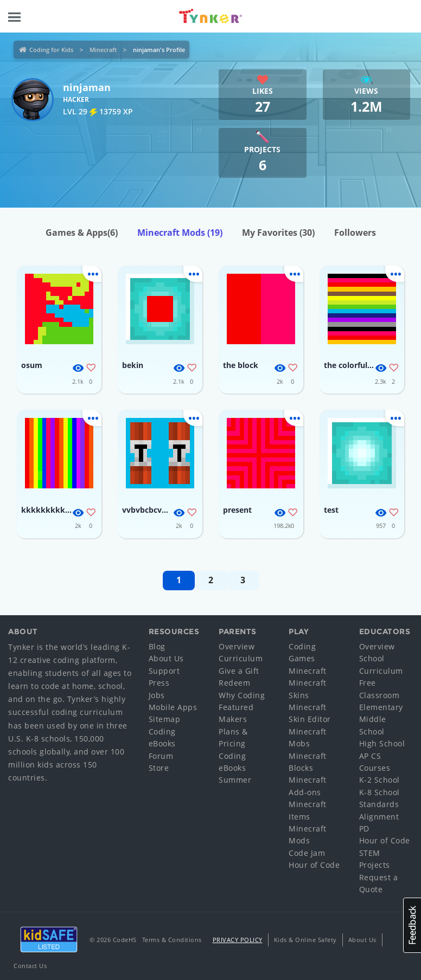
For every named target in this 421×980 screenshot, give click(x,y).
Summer (235, 780)
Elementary (381, 707)
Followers (355, 233)
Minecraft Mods (180, 233)
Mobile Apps (173, 707)
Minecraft (103, 50)
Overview (237, 646)
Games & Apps (82, 233)
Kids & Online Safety (305, 940)
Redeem (234, 683)
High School (382, 743)
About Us (166, 658)
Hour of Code (314, 865)
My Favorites (278, 233)
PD (364, 829)
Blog (157, 646)
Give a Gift (239, 671)
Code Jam (307, 853)
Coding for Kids (51, 50)
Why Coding (242, 695)
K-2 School (379, 780)
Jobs (157, 695)
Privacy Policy (238, 940)
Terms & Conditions (172, 940)
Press (159, 683)
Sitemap (165, 719)
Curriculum (241, 658)
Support (164, 671)
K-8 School (379, 792)
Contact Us (30, 966)
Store (159, 768)
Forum (161, 756)
